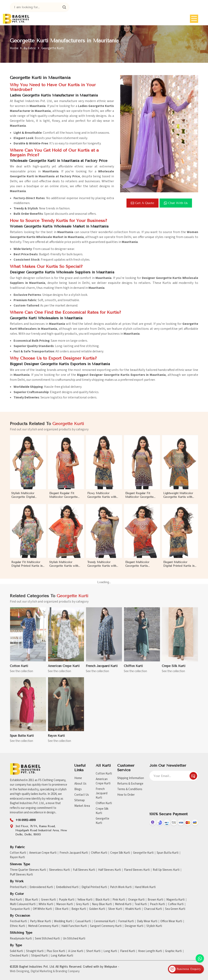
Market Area (82, 806)
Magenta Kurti (175, 900)
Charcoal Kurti (153, 909)
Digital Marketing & (43, 971)
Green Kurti (48, 900)
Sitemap (80, 800)
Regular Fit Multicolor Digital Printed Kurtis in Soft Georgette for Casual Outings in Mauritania (27, 568)
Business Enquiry (185, 969)
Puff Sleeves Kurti (21, 875)
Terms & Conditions (130, 789)
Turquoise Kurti (20, 909)
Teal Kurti (141, 904)
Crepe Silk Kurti (174, 669)
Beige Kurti (79, 909)
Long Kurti (110, 951)
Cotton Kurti (19, 669)
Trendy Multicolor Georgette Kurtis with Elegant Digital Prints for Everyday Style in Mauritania (104, 568)
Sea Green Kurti (175, 909)
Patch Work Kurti (121, 887)
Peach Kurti (157, 904)
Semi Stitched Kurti (47, 939)
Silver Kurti (115, 909)
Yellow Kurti (85, 900)
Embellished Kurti (67, 887)
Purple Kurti (67, 900)
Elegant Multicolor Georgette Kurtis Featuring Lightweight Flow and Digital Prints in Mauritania (142, 568)
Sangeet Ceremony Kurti (106, 926)
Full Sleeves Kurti (84, 870)
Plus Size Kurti (56, 951)
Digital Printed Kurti (94, 887)
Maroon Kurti (65, 904)
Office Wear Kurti (171, 921)
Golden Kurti (97, 909)
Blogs (78, 789)
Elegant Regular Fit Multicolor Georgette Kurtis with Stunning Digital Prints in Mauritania (139, 499)
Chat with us (176, 203)
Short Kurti (93, 951)
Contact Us (82, 795)
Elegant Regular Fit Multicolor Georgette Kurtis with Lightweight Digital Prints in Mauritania (64, 499)
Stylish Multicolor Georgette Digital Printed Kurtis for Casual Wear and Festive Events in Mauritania (28, 499)
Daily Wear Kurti (147, 921)
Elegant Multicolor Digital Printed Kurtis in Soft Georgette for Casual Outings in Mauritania (179, 568)
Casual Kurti (83, 921)
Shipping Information (131, 778)
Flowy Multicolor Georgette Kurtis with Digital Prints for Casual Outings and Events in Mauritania (103, 499)
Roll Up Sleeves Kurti (166, 870)
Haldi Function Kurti (74, 926)
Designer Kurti (134, 926)
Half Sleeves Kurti (110, 870)
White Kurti (46, 904)
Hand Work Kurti (145, 887)
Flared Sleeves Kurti (137, 870)
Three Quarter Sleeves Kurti (28, 870)
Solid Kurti (16, 951)
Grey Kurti (82, 904)
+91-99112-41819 (26, 820)
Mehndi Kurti (123, 904)
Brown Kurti (155, 900)
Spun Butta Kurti (22, 739)
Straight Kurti (35, 951)
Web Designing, (20, 971)
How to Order (126, 795)
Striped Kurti (39, 956)
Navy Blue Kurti (102, 904)
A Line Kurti (76, 951)
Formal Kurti (126, 921)
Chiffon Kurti (133, 669)
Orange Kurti (136, 900)
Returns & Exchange (130, 784)
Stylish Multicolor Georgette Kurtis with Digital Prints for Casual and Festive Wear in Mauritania (65, 568)
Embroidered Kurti (41, 887)
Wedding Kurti (63, 921)
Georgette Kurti (102, 821)
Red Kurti (16, 900)
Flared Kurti (128, 951)
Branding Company (68, 971)
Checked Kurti (19, 956)
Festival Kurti (18, 921)
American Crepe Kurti (64, 669)
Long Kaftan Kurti (62, 956)
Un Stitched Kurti (74, 939)
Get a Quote (142, 203)
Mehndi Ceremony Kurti (43, 926)
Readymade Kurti (21, 939)
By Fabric (30, 48)
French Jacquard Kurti (102, 669)
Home (14, 48)
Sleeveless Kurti (59, 870)
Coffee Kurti (176, 904)
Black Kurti (102, 900)
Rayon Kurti (56, 739)
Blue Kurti (32, 900)
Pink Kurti (119, 900)
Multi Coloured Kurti (23, 904)
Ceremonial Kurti (105, 921)
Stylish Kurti (154, 926)
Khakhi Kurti (133, 909)
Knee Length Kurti (150, 951)
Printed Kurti (18, 887)
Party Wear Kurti (40, 921)
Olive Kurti (62, 909)
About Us (80, 784)
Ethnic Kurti (17, 926)
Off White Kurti (42, 909)
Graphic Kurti (173, 951)
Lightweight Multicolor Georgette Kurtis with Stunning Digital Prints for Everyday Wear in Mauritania (178, 499)
